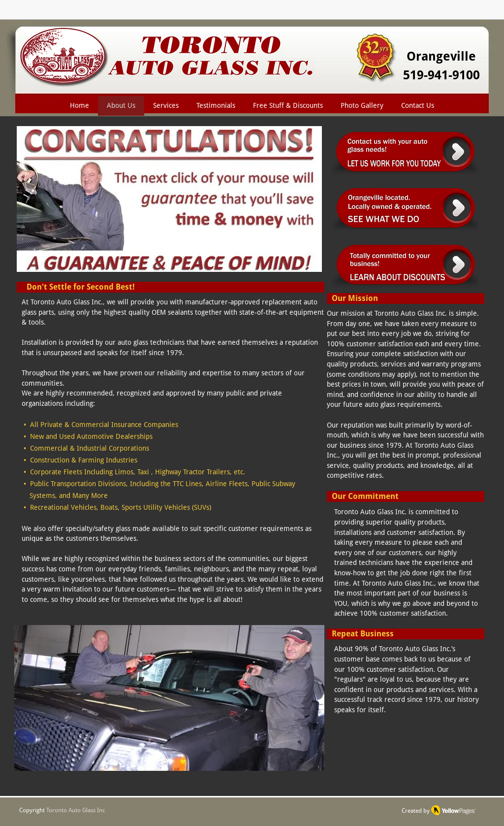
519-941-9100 (441, 75)
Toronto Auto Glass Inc (76, 810)
